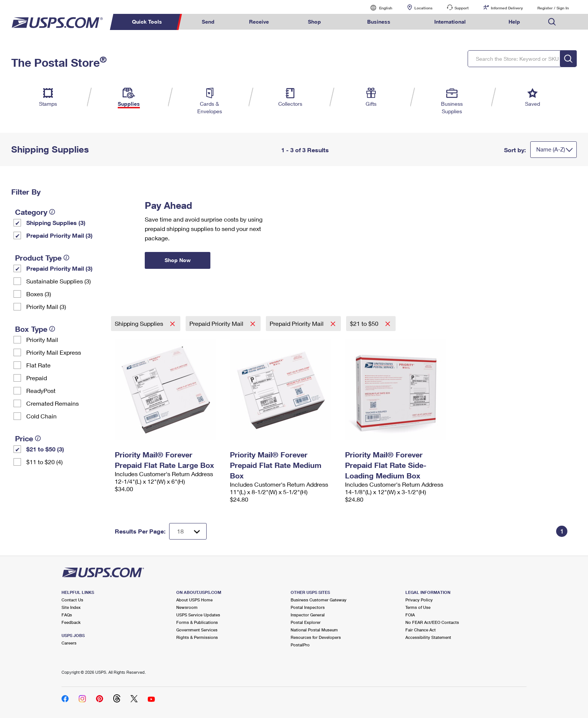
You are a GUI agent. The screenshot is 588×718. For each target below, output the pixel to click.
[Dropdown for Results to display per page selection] (188, 531)
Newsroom (187, 607)
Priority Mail (42, 340)
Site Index (71, 607)
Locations (423, 8)
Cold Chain (41, 416)
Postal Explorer (306, 622)
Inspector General (308, 615)
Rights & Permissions (197, 637)
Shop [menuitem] (314, 22)
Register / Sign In (553, 8)
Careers (69, 643)
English (378, 8)
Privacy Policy (419, 600)
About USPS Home (194, 600)
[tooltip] (52, 212)
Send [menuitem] (208, 22)
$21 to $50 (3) (45, 449)
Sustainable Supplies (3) (58, 281)
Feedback (71, 622)
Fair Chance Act (421, 630)
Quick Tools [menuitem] (147, 22)
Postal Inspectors (308, 607)
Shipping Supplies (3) (56, 223)
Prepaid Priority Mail (217, 323)
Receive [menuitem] (259, 22)
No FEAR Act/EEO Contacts (432, 622)
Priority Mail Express (54, 352)
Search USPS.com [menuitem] (552, 22)
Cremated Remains (52, 403)
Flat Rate (38, 365)
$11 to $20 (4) (44, 462)
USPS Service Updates (198, 615)
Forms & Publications (197, 622)
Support (462, 8)
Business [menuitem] (379, 22)
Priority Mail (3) (46, 307)
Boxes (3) (39, 294)
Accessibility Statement (428, 637)
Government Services (197, 630)
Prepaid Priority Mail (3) (59, 235)
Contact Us (72, 600)
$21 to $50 (365, 323)
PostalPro (300, 645)
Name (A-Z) (551, 149)
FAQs (67, 615)
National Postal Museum (314, 630)
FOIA (410, 615)
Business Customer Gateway (319, 600)
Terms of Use (418, 607)
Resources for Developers (316, 637)
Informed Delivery (507, 8)
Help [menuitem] (514, 22)
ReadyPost (41, 390)
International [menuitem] (450, 22)
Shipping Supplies (140, 323)
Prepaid (37, 378)
